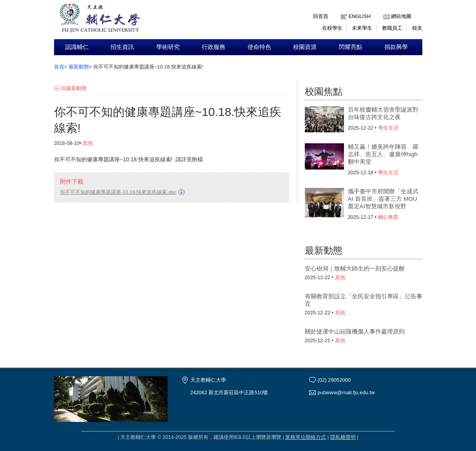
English (360, 16)
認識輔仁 (77, 47)
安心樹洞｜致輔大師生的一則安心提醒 (355, 268)
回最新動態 (74, 88)
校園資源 (305, 47)
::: (385, 10)
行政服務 (214, 47)
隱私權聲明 (343, 437)
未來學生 (362, 28)
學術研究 (168, 47)
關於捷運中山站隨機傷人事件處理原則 (355, 331)
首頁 (59, 67)
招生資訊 (122, 47)
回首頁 (321, 16)
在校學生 (332, 28)
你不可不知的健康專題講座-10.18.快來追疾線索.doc (118, 192)
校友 (417, 28)
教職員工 (392, 28)
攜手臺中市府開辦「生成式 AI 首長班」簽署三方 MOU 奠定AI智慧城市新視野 (383, 199)
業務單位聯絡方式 (306, 437)
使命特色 (259, 47)
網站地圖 (401, 16)
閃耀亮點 (351, 47)
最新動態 (79, 67)
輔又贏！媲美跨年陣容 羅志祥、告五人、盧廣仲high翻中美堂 (383, 154)
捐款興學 (396, 47)
